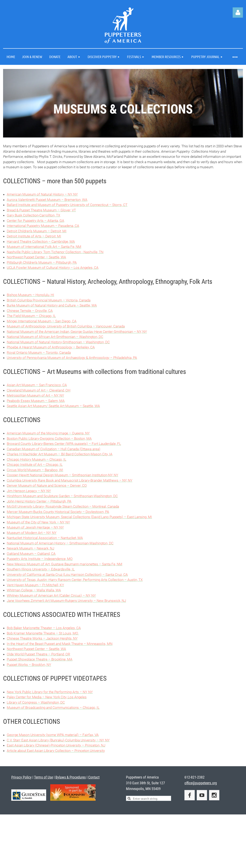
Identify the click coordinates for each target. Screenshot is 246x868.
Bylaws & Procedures (71, 777)
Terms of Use (43, 777)
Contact (94, 777)
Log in (238, 13)
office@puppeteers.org (201, 783)
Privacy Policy (21, 777)
